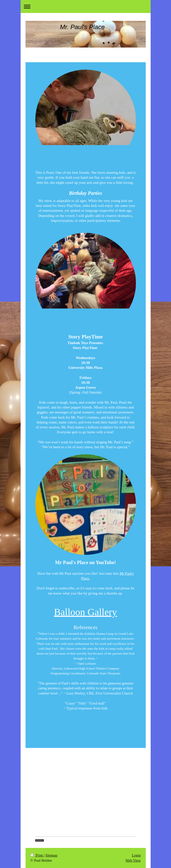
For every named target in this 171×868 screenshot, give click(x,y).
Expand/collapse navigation (86, 6)
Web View (133, 860)
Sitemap (51, 855)
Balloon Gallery (85, 612)
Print (37, 855)
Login (136, 855)
